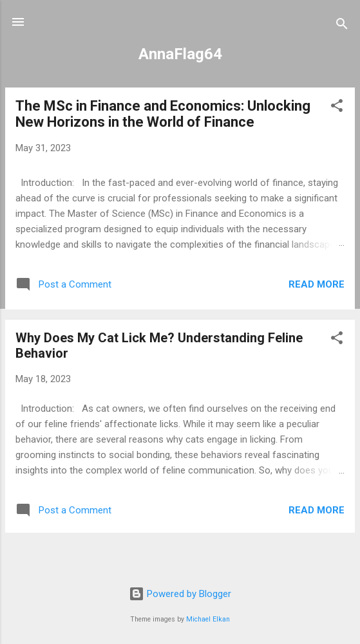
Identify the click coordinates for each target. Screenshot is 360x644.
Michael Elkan (208, 619)
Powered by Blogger (180, 594)
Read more (317, 284)
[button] (337, 108)
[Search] (342, 26)
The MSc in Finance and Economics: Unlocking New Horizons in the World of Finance (163, 114)
